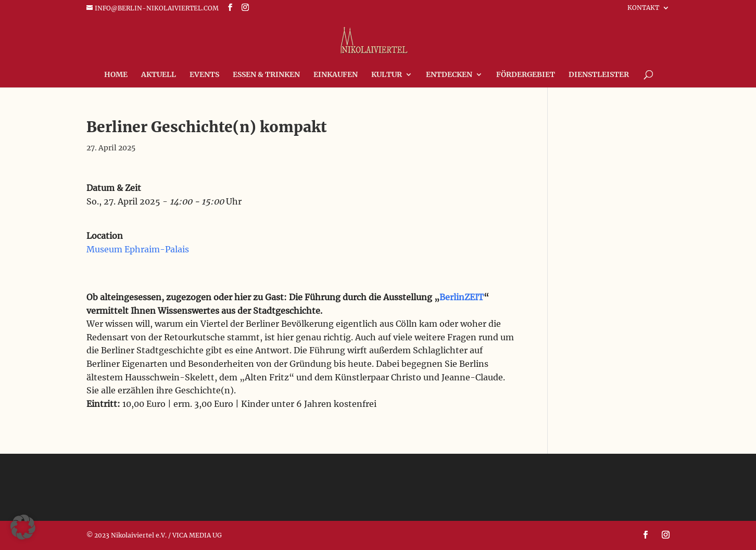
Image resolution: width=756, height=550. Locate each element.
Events (204, 75)
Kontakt (643, 8)
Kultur (387, 75)
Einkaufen (336, 75)
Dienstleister (599, 75)
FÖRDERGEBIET (526, 75)
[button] (23, 527)
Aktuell (159, 75)
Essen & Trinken (266, 75)
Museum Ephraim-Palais (138, 249)
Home (116, 75)
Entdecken (449, 75)
